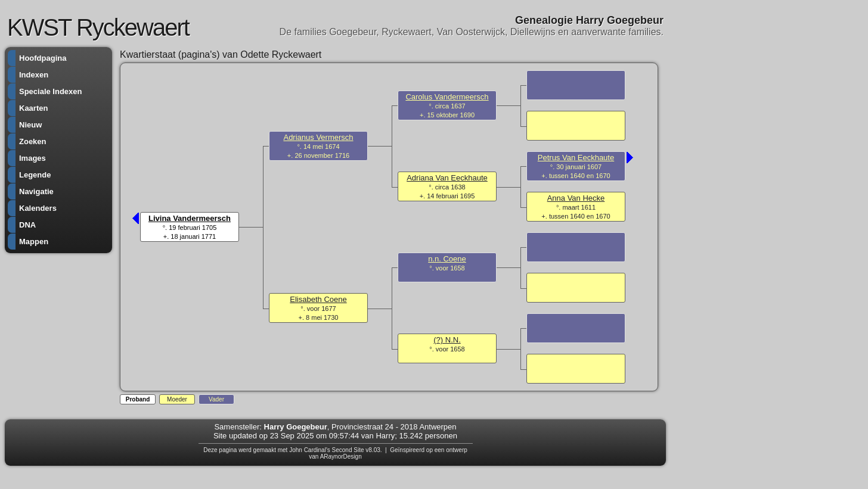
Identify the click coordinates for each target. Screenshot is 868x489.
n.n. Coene (447, 259)
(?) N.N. (447, 340)
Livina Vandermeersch (190, 218)
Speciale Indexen (51, 91)
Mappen (34, 242)
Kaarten (33, 108)
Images (32, 158)
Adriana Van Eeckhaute (447, 178)
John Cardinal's (310, 450)
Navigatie (36, 191)
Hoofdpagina (43, 58)
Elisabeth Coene (318, 299)
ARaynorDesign (341, 457)
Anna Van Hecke (576, 198)
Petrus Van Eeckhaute (576, 158)
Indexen (34, 75)
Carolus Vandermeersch (447, 97)
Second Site (348, 450)
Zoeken (33, 141)
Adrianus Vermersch (318, 137)
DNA (27, 225)
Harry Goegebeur (296, 427)
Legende (35, 175)
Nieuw (30, 125)
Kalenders (38, 208)
